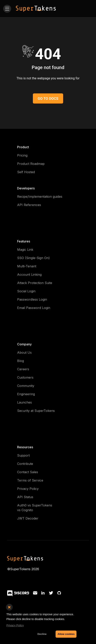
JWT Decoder (28, 518)
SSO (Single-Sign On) (33, 258)
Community (26, 386)
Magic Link (25, 250)
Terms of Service (30, 480)
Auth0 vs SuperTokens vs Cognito (35, 508)
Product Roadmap (31, 164)
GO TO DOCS (48, 98)
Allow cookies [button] (66, 634)
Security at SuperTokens (36, 411)
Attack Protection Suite (35, 283)
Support (23, 455)
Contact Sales (28, 472)
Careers (23, 369)
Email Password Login (34, 308)
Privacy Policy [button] (15, 625)
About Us (24, 352)
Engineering (26, 394)
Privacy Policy (28, 489)
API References (29, 205)
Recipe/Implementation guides (40, 197)
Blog (21, 361)
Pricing (22, 155)
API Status (25, 497)
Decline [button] (42, 634)
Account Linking (29, 275)
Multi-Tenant (27, 266)
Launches (24, 402)
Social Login (26, 291)
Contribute (25, 464)
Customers (25, 377)
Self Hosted (26, 172)
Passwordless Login (32, 299)
